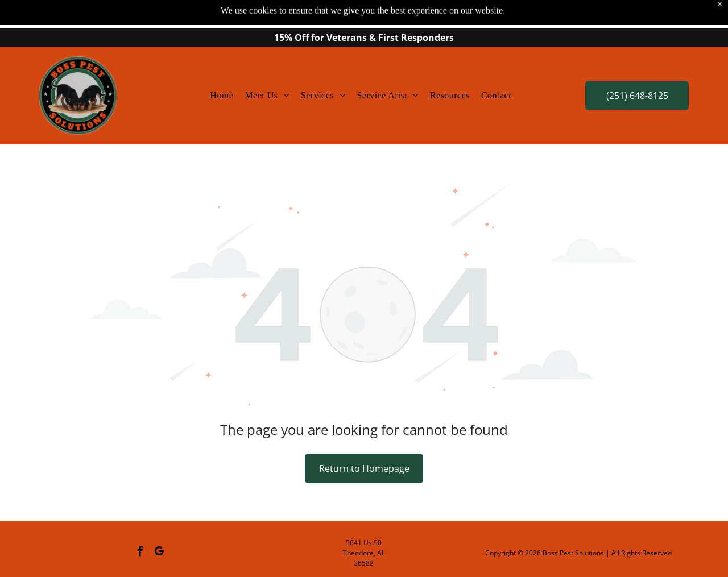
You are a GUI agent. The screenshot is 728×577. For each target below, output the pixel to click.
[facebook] (140, 553)
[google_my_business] (159, 553)
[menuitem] (222, 96)
